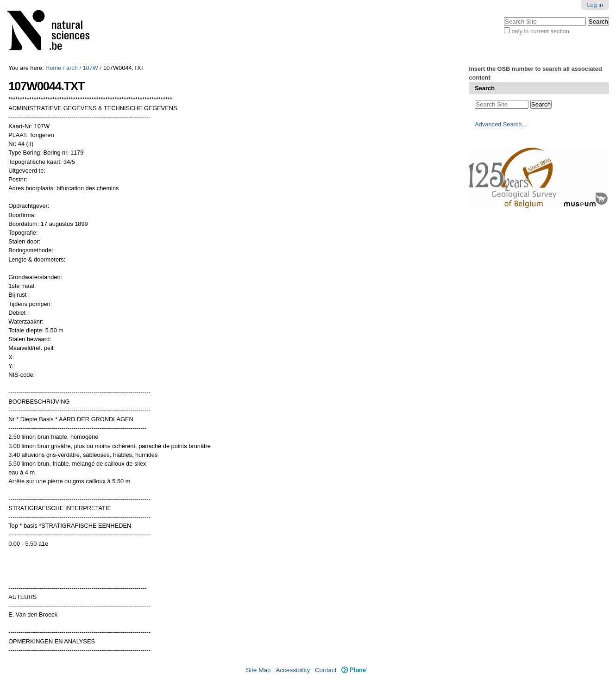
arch (72, 68)
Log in (595, 5)
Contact (326, 670)
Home (53, 68)
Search (485, 88)
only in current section (540, 31)
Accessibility (293, 670)
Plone (354, 670)
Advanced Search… (501, 124)
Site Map (258, 670)
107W (91, 68)
